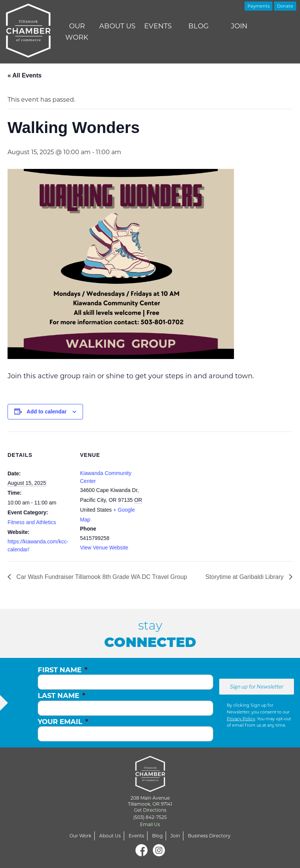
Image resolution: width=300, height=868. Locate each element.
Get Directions (150, 810)
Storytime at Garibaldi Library (245, 577)
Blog (198, 26)
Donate (285, 6)
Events (158, 26)
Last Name (62, 696)
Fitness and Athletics (32, 522)
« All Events (25, 75)
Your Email (63, 722)
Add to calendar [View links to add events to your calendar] (47, 412)
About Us (117, 26)
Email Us (150, 824)
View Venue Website (104, 548)
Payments (258, 6)
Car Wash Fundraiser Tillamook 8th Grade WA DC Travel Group (101, 577)
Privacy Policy (241, 719)
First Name (63, 670)
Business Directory (209, 836)
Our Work (77, 32)
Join (239, 26)
